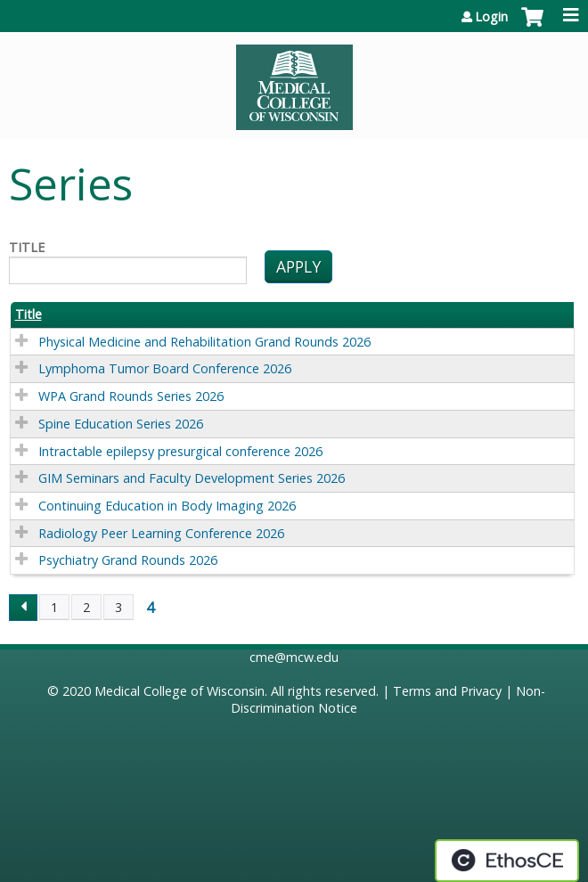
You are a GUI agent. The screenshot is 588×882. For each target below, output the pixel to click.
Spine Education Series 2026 (121, 424)
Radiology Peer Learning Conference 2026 (161, 533)
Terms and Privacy (447, 691)
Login (491, 17)
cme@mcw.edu (294, 657)
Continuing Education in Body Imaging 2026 (167, 506)
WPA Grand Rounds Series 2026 (131, 396)
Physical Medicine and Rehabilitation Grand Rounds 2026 (204, 342)
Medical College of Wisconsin (180, 691)
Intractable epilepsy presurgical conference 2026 (180, 451)
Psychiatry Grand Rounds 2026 (128, 560)
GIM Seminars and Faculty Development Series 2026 (192, 478)
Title (27, 248)
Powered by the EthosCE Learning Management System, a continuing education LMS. (507, 861)
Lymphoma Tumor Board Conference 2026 (165, 368)
